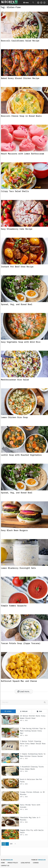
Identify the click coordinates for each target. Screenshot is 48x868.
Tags (39, 711)
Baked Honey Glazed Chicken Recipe (20, 78)
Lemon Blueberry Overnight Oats (18, 568)
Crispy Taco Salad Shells (15, 191)
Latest (8, 711)
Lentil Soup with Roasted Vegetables (21, 455)
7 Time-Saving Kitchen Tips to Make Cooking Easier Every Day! (33, 731)
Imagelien (9, 860)
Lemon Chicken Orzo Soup (14, 417)
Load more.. (24, 691)
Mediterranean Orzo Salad (15, 380)
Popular (24, 711)
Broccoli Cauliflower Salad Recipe (20, 41)
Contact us (5, 866)
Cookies (36, 863)
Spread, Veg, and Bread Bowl (17, 304)
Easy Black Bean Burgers (14, 530)
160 (11, 844)
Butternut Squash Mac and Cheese (19, 681)
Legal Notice (25, 863)
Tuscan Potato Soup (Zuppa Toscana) (21, 643)
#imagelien (42, 860)
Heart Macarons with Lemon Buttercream (22, 154)
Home (3, 863)
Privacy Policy (13, 863)
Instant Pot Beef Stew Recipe (17, 267)
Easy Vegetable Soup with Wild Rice (21, 342)
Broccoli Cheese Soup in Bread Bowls (21, 116)
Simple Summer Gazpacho (14, 606)
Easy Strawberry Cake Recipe (17, 229)
